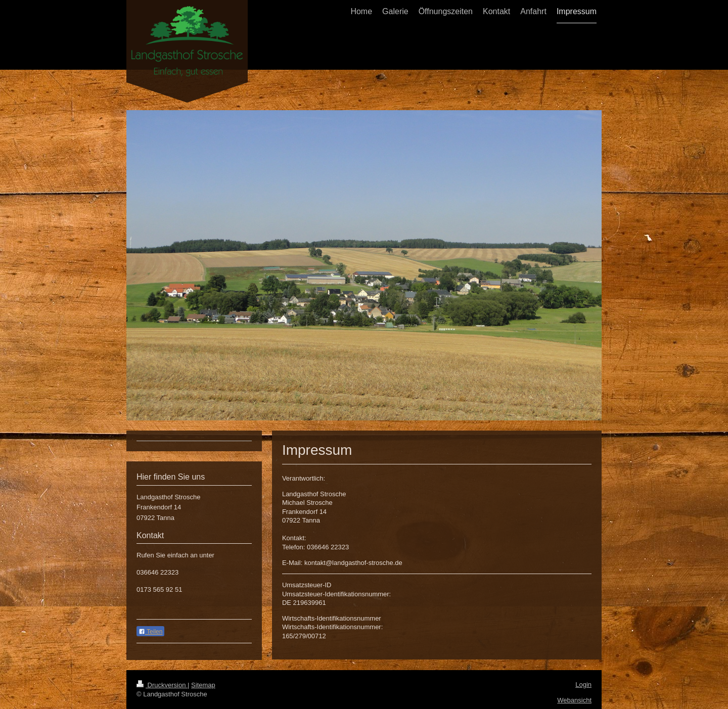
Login (583, 684)
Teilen (150, 632)
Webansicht (574, 700)
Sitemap (203, 685)
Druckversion (162, 685)
